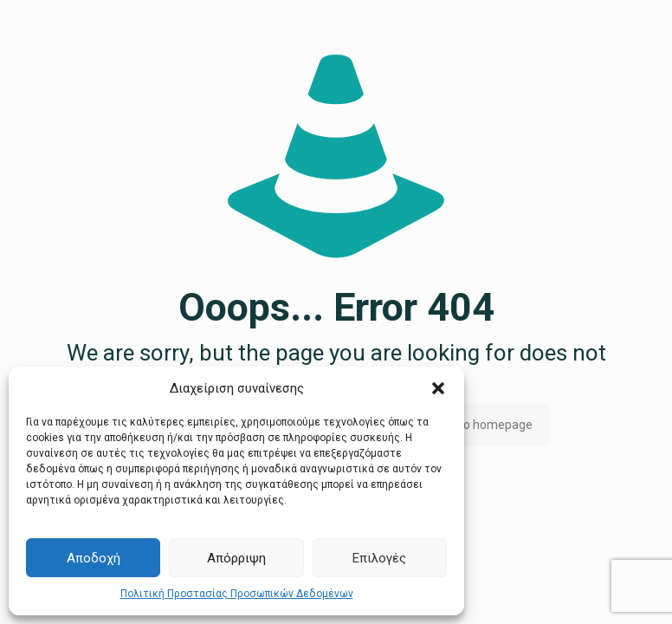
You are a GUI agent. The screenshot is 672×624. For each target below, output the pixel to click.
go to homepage (488, 425)
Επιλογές (379, 558)
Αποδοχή (94, 558)
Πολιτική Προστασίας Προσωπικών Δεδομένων (237, 594)
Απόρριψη (236, 558)
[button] (438, 388)
